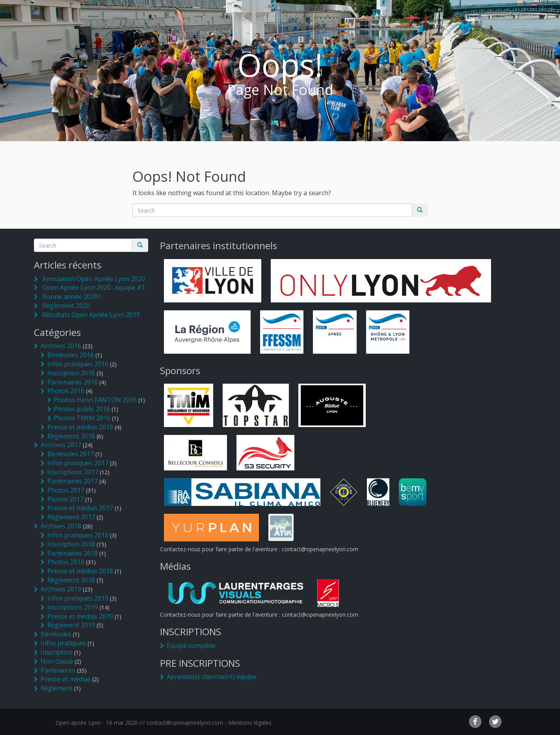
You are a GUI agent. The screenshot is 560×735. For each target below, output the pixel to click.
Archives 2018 (61, 526)
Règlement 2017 (71, 517)
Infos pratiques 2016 (78, 364)
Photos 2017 (66, 490)
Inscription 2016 (71, 373)
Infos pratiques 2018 (78, 535)
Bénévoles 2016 (71, 355)
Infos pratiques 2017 (78, 463)
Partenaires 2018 (73, 553)
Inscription (57, 652)
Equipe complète (191, 645)
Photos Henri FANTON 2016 (95, 400)
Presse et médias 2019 (80, 616)
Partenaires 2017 (73, 481)
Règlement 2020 (66, 306)
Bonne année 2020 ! (71, 297)
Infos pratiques (63, 643)
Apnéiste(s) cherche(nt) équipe (212, 677)
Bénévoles (56, 634)
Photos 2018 (66, 562)
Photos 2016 (66, 391)
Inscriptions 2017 (73, 472)
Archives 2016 (61, 346)
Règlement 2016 (71, 436)
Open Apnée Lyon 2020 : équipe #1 (94, 287)
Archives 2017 (61, 445)
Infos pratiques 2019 (78, 598)
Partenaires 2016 (73, 382)
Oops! (280, 64)
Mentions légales (250, 723)
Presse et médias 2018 (80, 571)
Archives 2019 (61, 589)
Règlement (57, 688)
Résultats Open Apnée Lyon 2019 (91, 315)
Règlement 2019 (71, 625)
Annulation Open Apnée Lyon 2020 (94, 279)
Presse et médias (66, 679)
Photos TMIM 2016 (82, 418)
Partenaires (58, 670)
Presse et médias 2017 (80, 508)
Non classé (57, 661)
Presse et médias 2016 (80, 427)
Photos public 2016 (82, 409)
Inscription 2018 (71, 544)
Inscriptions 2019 (73, 607)
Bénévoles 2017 (71, 454)
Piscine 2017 (65, 499)
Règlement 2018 (71, 580)
